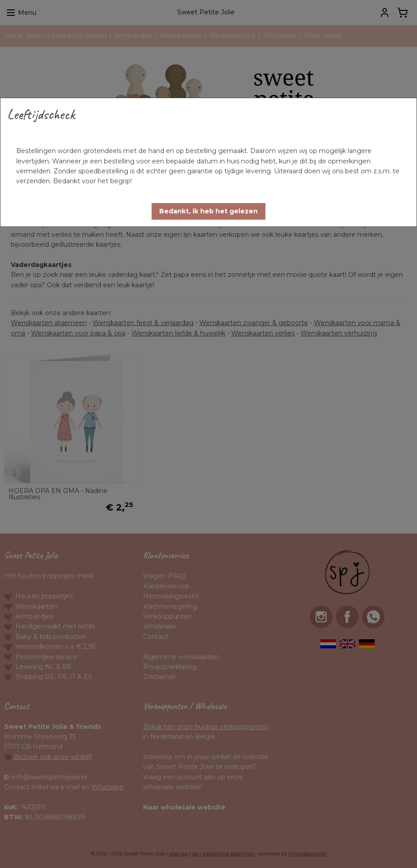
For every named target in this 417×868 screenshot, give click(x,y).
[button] (208, 211)
